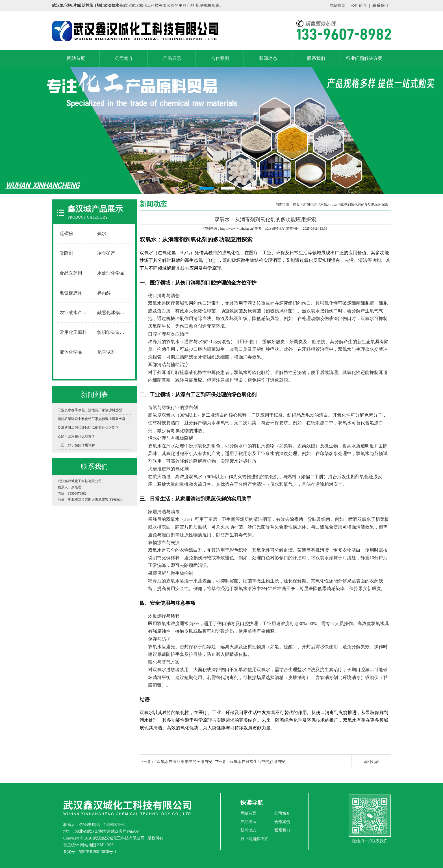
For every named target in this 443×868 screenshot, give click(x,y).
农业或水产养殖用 (76, 313)
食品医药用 (71, 273)
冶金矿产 (106, 253)
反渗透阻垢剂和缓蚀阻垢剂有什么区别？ (88, 428)
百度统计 (71, 845)
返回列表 (371, 762)
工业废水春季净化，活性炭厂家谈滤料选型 (90, 410)
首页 (296, 205)
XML (101, 845)
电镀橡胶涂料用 (75, 293)
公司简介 (359, 6)
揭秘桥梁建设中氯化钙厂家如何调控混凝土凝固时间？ (94, 419)
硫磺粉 (66, 233)
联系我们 (380, 6)
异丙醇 (104, 293)
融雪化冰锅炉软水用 (113, 313)
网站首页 (337, 6)
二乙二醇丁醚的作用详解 (76, 445)
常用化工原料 (73, 332)
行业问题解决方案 (364, 58)
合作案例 (220, 58)
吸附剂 (66, 253)
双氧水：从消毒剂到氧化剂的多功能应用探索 (354, 205)
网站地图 (88, 845)
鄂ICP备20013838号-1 (98, 852)
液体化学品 (71, 352)
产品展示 (172, 58)
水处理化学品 (111, 273)
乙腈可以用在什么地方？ (76, 436)
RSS (110, 845)
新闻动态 (268, 58)
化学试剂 (106, 352)
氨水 (102, 233)
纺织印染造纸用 (113, 332)
